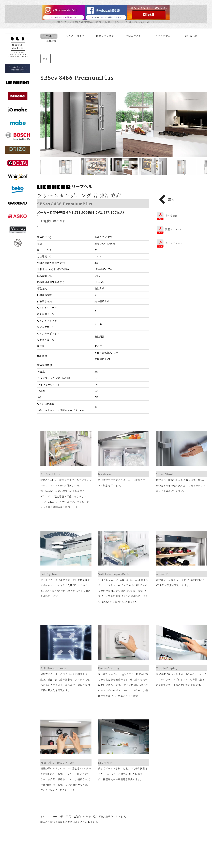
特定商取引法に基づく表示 (86, 842)
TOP (50, 36)
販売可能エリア (106, 36)
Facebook (107, 863)
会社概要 (52, 41)
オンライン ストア (75, 36)
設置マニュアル (175, 229)
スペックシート (175, 243)
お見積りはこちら (54, 221)
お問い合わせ (191, 36)
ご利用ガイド (134, 36)
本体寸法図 (172, 215)
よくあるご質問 (162, 36)
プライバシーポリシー (126, 842)
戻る (46, 59)
